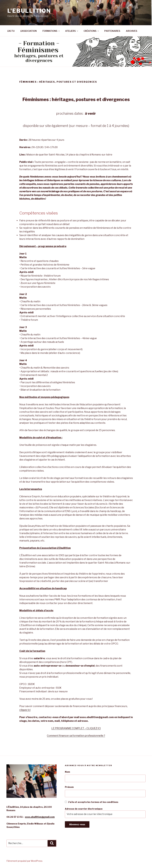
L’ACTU (11, 31)
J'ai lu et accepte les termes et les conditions (92, 802)
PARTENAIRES (112, 31)
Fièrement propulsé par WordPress (24, 861)
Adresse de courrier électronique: (105, 813)
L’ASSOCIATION (29, 31)
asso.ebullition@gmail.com (40, 817)
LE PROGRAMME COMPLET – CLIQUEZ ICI (76, 728)
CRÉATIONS (91, 31)
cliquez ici (25, 710)
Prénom (69, 787)
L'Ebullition (29, 11)
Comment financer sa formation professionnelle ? (76, 736)
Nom (67, 772)
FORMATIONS (51, 31)
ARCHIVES (132, 31)
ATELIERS (72, 31)
